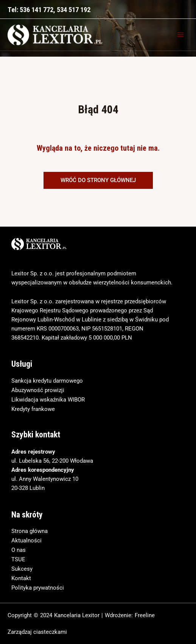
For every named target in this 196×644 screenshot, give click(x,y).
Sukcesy (22, 569)
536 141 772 (37, 10)
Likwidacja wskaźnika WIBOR (48, 400)
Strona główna (30, 531)
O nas (19, 550)
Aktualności (26, 541)
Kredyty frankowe (33, 409)
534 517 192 (74, 10)
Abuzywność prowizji (38, 390)
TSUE (18, 559)
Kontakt (21, 578)
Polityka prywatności (38, 588)
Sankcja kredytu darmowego (47, 381)
